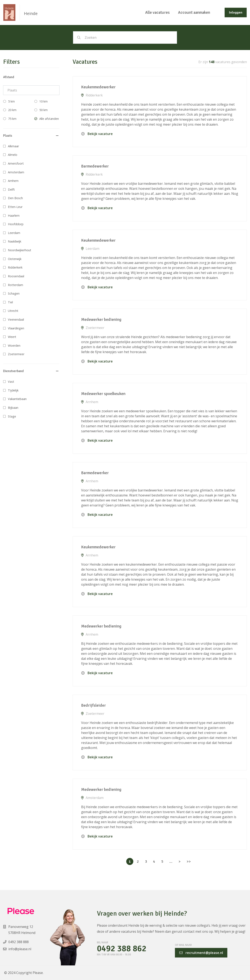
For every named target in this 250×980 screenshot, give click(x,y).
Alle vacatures (157, 12)
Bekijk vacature (97, 134)
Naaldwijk (15, 241)
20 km (12, 110)
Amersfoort (16, 163)
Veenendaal (16, 319)
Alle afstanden (49, 119)
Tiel (10, 302)
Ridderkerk (15, 267)
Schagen (14, 293)
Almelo (13, 155)
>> (189, 861)
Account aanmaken (194, 12)
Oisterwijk (15, 259)
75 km (12, 119)
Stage (12, 416)
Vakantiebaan (17, 399)
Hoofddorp (16, 224)
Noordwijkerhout (20, 250)
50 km (43, 110)
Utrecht (13, 311)
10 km (43, 101)
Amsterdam (16, 172)
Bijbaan (13, 408)
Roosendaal (16, 276)
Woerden (14, 346)
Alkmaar (13, 146)
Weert (12, 337)
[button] (31, 136)
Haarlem (14, 216)
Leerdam (14, 233)
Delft (11, 189)
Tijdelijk (13, 390)
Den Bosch (15, 198)
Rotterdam (15, 285)
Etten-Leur (15, 207)
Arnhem (13, 181)
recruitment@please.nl (201, 953)
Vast (11, 382)
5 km (11, 101)
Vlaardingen (16, 328)
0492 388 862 (122, 949)
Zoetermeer (16, 354)
